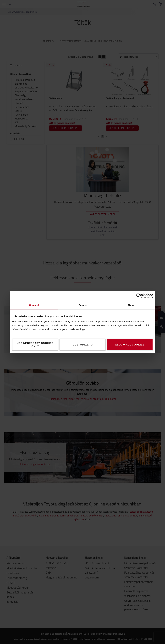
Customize (83, 344)
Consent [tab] (34, 305)
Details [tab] (82, 305)
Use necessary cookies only (35, 344)
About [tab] (131, 305)
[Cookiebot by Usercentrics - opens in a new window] (139, 296)
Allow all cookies (130, 344)
